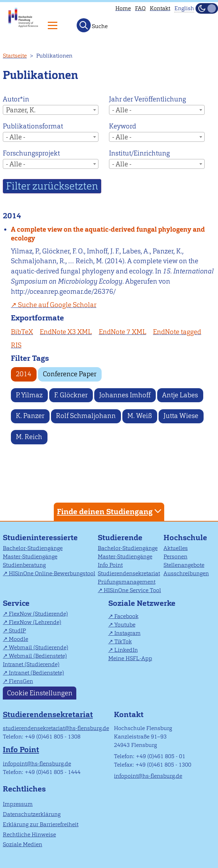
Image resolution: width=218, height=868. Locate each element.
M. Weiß (140, 416)
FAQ (140, 8)
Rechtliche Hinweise (29, 834)
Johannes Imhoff (125, 395)
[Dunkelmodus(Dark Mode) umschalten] (207, 8)
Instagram (127, 633)
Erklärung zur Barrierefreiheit (41, 824)
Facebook (126, 616)
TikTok (123, 641)
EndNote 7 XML (123, 332)
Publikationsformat (33, 126)
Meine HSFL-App (130, 658)
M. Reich (29, 437)
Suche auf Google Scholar (57, 305)
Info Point (110, 565)
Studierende (120, 538)
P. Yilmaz (29, 395)
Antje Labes (180, 395)
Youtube (125, 625)
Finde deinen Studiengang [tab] (110, 511)
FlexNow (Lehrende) (35, 622)
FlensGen (21, 681)
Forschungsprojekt (31, 153)
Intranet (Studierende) (31, 664)
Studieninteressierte (40, 538)
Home (123, 8)
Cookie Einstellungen (40, 693)
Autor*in (16, 99)
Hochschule (185, 538)
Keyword (123, 126)
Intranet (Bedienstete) (36, 673)
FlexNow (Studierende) (38, 614)
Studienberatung (24, 565)
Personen (175, 556)
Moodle (18, 639)
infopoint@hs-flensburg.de (37, 764)
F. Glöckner (71, 395)
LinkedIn (126, 650)
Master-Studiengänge (30, 556)
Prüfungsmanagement (127, 582)
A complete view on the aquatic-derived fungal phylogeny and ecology (108, 234)
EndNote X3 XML (66, 332)
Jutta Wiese (181, 416)
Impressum (18, 804)
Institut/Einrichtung (139, 153)
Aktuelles (176, 548)
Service (16, 603)
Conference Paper (70, 374)
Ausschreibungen (186, 573)
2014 (24, 374)
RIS (16, 345)
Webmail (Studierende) (39, 647)
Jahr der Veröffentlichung (148, 99)
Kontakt (160, 8)
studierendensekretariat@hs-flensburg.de (56, 728)
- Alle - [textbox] (122, 110)
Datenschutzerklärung (32, 814)
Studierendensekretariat (129, 573)
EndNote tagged (177, 332)
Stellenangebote (184, 565)
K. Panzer (30, 416)
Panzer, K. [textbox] (21, 110)
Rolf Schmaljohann (86, 416)
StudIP (17, 631)
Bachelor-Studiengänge (33, 548)
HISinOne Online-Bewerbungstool (52, 573)
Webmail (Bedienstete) (38, 656)
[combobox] (51, 110)
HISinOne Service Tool (132, 590)
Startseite (15, 56)
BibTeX (22, 332)
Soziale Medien (23, 844)
